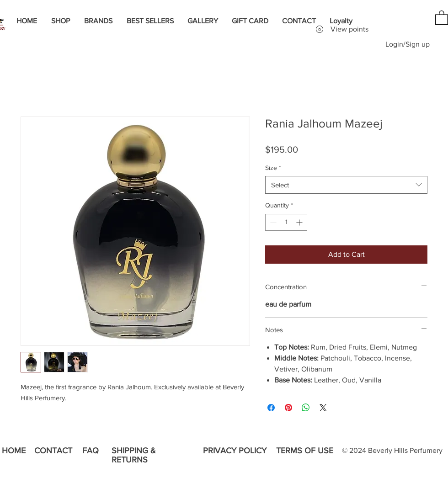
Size (273, 168)
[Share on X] (323, 408)
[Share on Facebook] (271, 408)
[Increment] (300, 222)
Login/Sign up (408, 44)
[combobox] (346, 185)
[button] (442, 17)
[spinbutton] (286, 222)
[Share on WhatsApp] (306, 408)
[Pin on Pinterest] (288, 408)
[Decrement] (272, 222)
